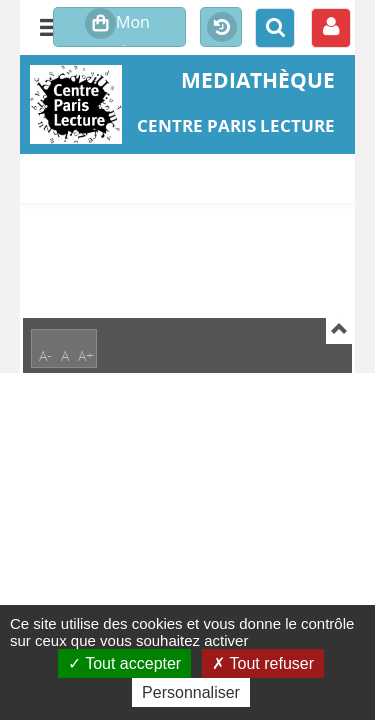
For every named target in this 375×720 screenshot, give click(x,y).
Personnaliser (191, 692)
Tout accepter (124, 663)
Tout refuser (263, 663)
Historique (221, 28)
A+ (86, 355)
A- (45, 355)
